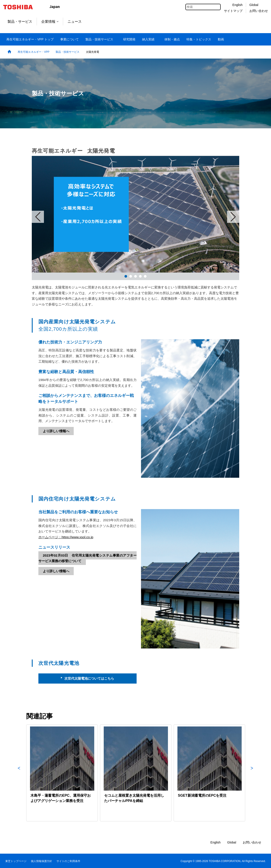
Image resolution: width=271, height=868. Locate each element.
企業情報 (50, 22)
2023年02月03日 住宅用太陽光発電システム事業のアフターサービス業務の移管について (88, 558)
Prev (38, 217)
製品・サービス (20, 22)
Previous (19, 773)
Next (233, 217)
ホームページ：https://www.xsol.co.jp (66, 537)
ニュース (75, 22)
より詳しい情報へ (56, 431)
